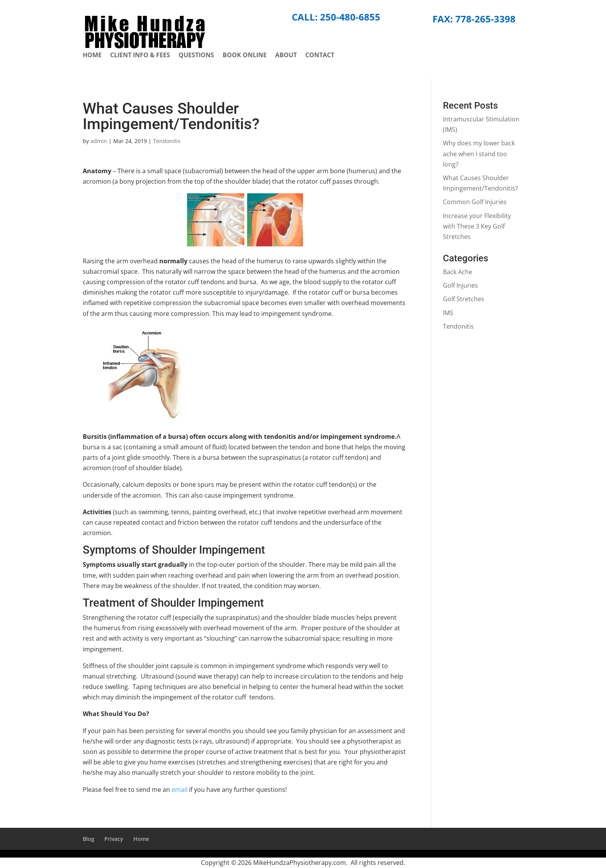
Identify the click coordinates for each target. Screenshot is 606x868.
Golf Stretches (464, 299)
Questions (196, 56)
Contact (320, 56)
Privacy (114, 839)
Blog (89, 839)
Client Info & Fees (140, 56)
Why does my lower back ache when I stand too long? (479, 153)
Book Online (245, 56)
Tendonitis (167, 141)
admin (99, 141)
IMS (448, 313)
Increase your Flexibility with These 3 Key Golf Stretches (477, 226)
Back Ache (458, 272)
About (286, 56)
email (179, 790)
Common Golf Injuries (475, 202)
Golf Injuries (460, 285)
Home (92, 56)
